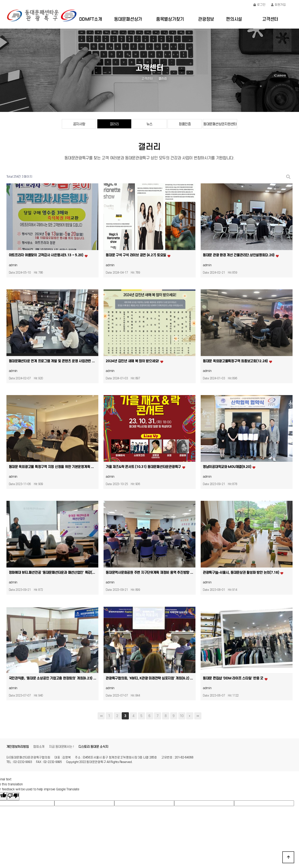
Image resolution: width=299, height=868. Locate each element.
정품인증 (185, 124)
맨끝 (198, 716)
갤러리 (114, 124)
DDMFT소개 (91, 19)
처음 (101, 716)
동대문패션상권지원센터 (220, 124)
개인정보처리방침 (18, 747)
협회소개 (39, 747)
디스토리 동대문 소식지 (93, 747)
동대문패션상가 (128, 19)
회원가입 (278, 5)
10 (182, 716)
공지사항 (79, 124)
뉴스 (149, 124)
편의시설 (234, 19)
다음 (190, 716)
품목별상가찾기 (170, 19)
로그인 (259, 5)
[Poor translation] (13, 796)
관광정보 (206, 19)
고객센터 (270, 19)
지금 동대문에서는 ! (61, 747)
